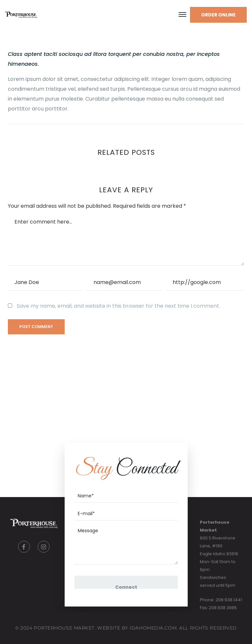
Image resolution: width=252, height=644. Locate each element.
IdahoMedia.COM (153, 628)
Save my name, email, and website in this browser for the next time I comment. (118, 306)
